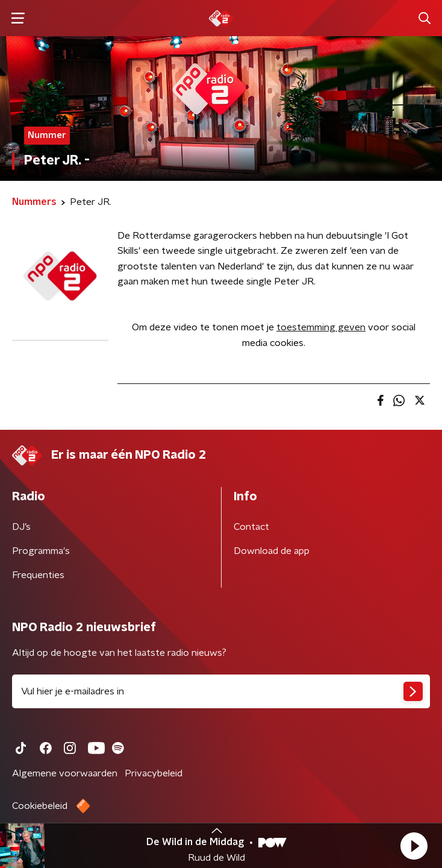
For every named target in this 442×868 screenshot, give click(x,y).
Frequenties (38, 575)
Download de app (272, 551)
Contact (251, 527)
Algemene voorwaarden (65, 773)
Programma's (41, 551)
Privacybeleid (154, 773)
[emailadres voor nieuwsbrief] (221, 691)
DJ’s (21, 527)
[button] (414, 846)
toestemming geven (321, 327)
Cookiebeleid (40, 806)
